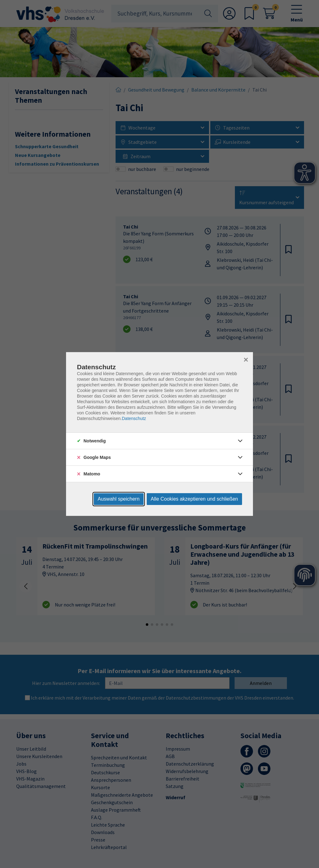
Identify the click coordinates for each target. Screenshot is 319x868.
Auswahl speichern (119, 499)
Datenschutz (134, 418)
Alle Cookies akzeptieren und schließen (194, 499)
